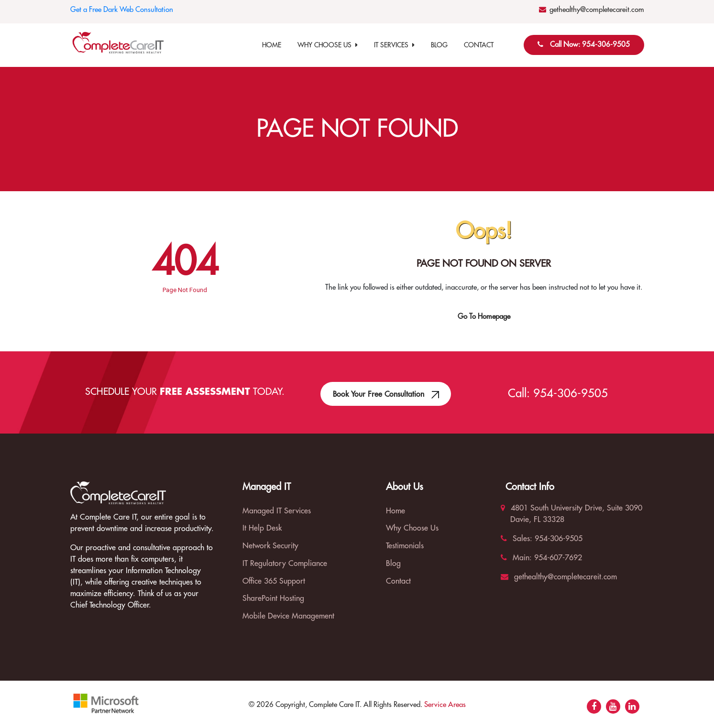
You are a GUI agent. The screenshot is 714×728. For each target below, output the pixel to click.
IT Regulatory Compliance (285, 564)
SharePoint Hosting (273, 598)
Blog (439, 45)
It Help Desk (262, 528)
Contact (479, 45)
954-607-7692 (557, 558)
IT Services (394, 45)
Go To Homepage (484, 317)
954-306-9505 (571, 393)
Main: (516, 558)
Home (272, 45)
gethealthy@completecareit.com (597, 10)
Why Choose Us (328, 45)
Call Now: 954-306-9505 (590, 45)
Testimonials (405, 546)
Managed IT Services (277, 511)
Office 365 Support (274, 581)
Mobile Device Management (288, 616)
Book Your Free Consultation (386, 390)
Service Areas (445, 705)
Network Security (270, 546)
